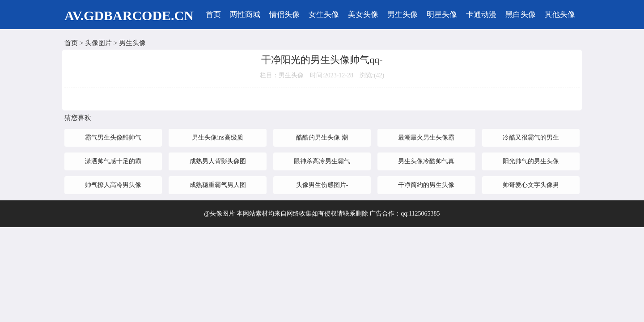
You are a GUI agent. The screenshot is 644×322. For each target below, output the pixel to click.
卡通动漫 (481, 15)
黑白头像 (521, 15)
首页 (213, 15)
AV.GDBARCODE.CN (129, 15)
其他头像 (560, 15)
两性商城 (245, 15)
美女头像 (363, 15)
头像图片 (98, 43)
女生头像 (324, 15)
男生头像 (402, 15)
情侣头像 (284, 15)
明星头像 (442, 15)
